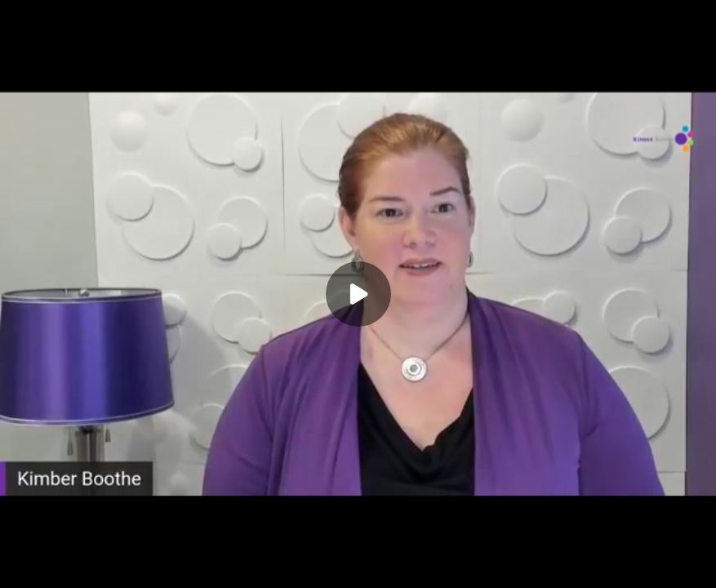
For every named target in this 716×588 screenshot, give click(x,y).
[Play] (358, 294)
